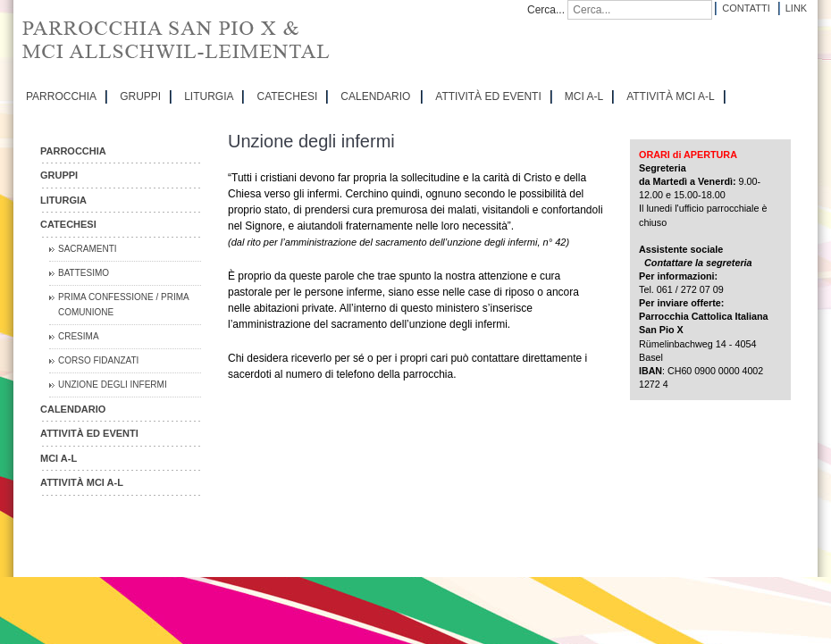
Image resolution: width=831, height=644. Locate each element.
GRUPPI (140, 96)
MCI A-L (584, 96)
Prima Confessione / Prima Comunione (124, 305)
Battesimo (84, 273)
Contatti (746, 8)
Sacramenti (88, 249)
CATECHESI (287, 96)
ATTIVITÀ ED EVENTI (488, 96)
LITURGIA (209, 96)
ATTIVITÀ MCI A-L (670, 96)
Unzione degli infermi (113, 385)
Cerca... (546, 10)
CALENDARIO (375, 96)
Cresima (79, 336)
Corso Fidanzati (98, 360)
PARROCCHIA (61, 96)
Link (796, 8)
